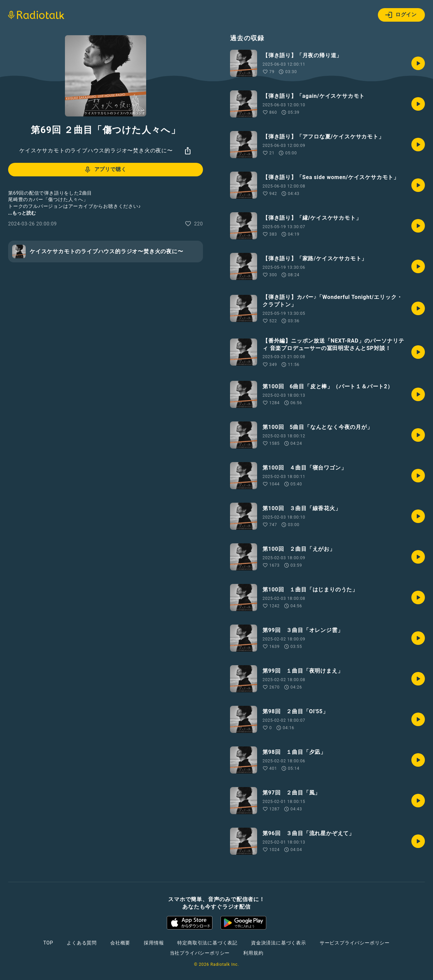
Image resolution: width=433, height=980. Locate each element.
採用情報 (154, 943)
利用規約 (253, 953)
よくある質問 (82, 943)
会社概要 (120, 943)
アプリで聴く (105, 170)
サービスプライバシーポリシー (355, 943)
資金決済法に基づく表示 (279, 943)
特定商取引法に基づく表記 (207, 943)
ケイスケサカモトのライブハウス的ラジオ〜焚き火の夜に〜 (96, 150)
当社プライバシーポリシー (200, 953)
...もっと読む (22, 213)
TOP (48, 943)
